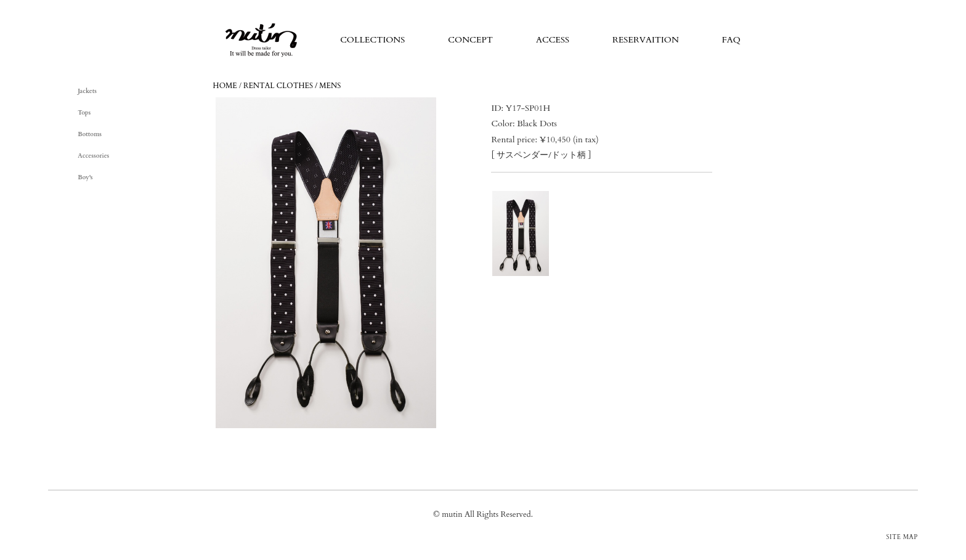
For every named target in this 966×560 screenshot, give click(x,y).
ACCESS (553, 40)
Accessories (93, 156)
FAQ (731, 40)
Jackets (87, 91)
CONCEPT (470, 40)
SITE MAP (902, 537)
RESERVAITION (646, 40)
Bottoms (90, 134)
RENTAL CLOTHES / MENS (292, 86)
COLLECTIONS (372, 40)
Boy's (85, 177)
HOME (225, 86)
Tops (84, 113)
